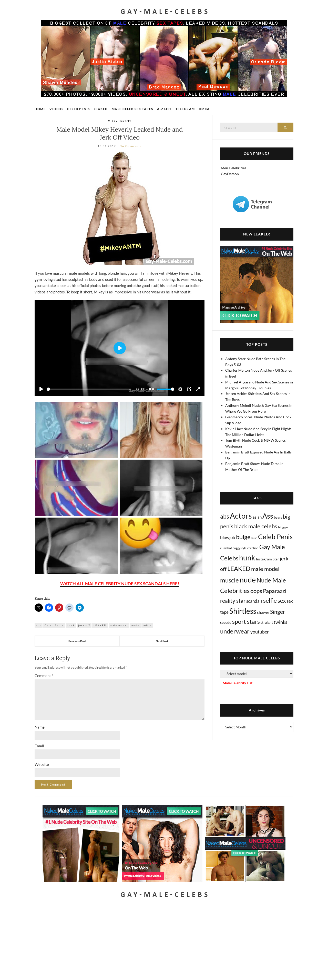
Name (40, 727)
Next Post (162, 641)
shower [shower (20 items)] (263, 612)
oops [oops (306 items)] (256, 591)
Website (42, 764)
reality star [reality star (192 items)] (233, 601)
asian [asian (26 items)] (257, 517)
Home (40, 109)
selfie (147, 625)
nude (135, 625)
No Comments (131, 146)
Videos (56, 109)
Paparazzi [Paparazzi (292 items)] (275, 591)
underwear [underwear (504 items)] (235, 631)
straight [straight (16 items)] (267, 622)
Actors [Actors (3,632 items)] (241, 516)
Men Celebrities (234, 168)
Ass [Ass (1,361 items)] (268, 516)
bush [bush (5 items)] (254, 538)
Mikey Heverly (120, 121)
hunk (71, 625)
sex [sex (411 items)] (282, 600)
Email (39, 746)
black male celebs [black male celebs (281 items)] (256, 526)
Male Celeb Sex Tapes (132, 109)
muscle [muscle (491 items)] (229, 580)
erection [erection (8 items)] (253, 548)
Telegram (185, 109)
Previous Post (77, 641)
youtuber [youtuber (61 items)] (260, 632)
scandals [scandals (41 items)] (254, 601)
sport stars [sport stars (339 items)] (246, 622)
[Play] (41, 389)
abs (39, 625)
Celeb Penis (79, 109)
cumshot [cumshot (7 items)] (226, 548)
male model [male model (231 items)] (265, 569)
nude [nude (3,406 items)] (248, 580)
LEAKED (100, 625)
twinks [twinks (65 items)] (280, 622)
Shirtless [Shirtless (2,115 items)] (243, 611)
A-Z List (164, 109)
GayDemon (230, 174)
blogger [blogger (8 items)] (283, 527)
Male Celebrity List (238, 683)
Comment (44, 676)
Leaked (101, 109)
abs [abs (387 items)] (225, 516)
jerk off (84, 625)
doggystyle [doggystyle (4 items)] (240, 548)
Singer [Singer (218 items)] (278, 612)
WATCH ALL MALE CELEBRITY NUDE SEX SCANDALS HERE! (120, 584)
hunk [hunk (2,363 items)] (247, 558)
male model (119, 625)
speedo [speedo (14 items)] (226, 622)
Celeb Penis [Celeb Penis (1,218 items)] (275, 537)
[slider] (89, 389)
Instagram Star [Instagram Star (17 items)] (268, 559)
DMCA (204, 109)
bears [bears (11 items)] (278, 517)
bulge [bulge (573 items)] (243, 537)
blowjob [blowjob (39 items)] (228, 538)
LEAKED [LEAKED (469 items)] (239, 569)
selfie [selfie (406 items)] (270, 600)
